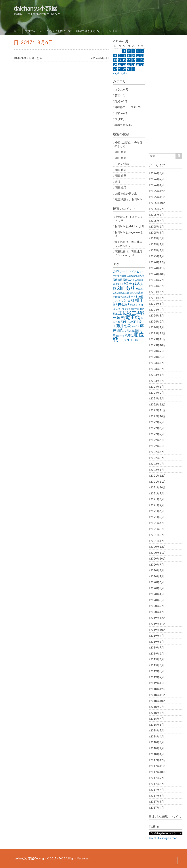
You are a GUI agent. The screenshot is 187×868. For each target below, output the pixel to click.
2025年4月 (157, 238)
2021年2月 (157, 535)
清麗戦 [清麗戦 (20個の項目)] (128, 309)
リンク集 (112, 31)
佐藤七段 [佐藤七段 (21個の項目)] (131, 276)
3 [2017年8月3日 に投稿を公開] (133, 51)
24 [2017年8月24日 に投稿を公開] (133, 65)
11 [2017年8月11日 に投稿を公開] (138, 55)
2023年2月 (157, 393)
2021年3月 (157, 529)
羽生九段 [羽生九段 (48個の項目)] (127, 322)
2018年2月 (157, 748)
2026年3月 (157, 173)
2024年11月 (158, 268)
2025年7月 (157, 221)
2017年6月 (157, 796)
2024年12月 (158, 262)
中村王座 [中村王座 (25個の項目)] (122, 276)
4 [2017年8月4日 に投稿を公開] (138, 51)
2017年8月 (157, 784)
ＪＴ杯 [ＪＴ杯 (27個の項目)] (122, 340)
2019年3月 (157, 671)
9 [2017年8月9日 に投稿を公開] (129, 55)
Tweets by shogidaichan (163, 838)
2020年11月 (158, 553)
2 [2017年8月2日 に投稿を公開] (129, 51)
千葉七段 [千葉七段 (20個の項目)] (119, 284)
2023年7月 (157, 363)
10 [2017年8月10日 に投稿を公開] (133, 55)
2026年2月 (157, 179)
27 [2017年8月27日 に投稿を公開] (115, 69)
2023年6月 (157, 369)
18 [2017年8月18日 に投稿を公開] (138, 60)
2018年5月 (157, 730)
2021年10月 (158, 487)
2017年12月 (158, 760)
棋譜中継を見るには (89, 31)
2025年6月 (157, 226)
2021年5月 (157, 517)
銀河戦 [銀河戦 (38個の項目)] (129, 335)
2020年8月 (157, 570)
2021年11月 (158, 481)
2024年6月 (157, 298)
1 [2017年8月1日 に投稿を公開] (124, 51)
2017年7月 (157, 790)
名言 (117, 95)
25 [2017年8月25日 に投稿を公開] (138, 65)
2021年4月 (157, 523)
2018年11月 (158, 695)
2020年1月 (157, 612)
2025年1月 (157, 256)
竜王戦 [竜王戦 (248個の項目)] (133, 317)
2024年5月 (157, 304)
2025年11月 (158, 197)
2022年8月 (157, 428)
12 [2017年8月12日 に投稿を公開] (142, 55)
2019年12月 (158, 618)
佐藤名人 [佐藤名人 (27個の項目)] (128, 280)
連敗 (118, 182)
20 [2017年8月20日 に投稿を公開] (115, 65)
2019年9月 (157, 636)
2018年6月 (157, 725)
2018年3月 (157, 742)
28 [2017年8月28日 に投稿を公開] (120, 69)
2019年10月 (158, 630)
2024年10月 (158, 274)
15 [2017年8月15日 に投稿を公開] (124, 60)
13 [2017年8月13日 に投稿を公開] (115, 60)
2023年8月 (157, 357)
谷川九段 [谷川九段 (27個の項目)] (129, 331)
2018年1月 (157, 754)
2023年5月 (157, 375)
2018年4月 (157, 736)
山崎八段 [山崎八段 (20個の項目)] (134, 293)
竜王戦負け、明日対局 (128, 242)
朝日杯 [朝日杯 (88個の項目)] (129, 300)
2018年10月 (158, 701)
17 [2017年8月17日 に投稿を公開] (133, 60)
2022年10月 (158, 416)
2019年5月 (157, 659)
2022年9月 (157, 422)
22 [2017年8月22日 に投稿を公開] (124, 65)
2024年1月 (157, 327)
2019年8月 (157, 642)
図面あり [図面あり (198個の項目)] (126, 288)
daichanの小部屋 (35, 8)
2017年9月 (157, 778)
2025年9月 (157, 209)
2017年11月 (158, 766)
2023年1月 (157, 398)
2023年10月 (158, 345)
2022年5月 (157, 446)
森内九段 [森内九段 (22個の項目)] (134, 305)
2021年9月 (157, 493)
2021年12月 (158, 475)
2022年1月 (157, 470)
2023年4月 (157, 381)
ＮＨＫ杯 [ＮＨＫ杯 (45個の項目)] (132, 340)
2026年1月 (157, 185)
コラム (119, 89)
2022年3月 (157, 458)
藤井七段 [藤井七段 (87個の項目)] (124, 326)
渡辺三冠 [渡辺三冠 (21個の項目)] (135, 309)
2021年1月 (157, 541)
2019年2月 (157, 677)
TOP (17, 31)
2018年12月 (158, 689)
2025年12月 (158, 191)
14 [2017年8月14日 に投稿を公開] (120, 60)
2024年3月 (157, 315)
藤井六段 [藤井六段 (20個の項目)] (136, 326)
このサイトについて (59, 31)
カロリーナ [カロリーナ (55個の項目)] (121, 271)
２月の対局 (122, 164)
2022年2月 (157, 464)
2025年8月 (157, 215)
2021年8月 (157, 499)
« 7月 (116, 73)
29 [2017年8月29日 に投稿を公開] (124, 69)
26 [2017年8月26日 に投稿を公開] (142, 65)
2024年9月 (157, 280)
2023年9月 (157, 351)
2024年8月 (157, 286)
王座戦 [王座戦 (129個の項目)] (119, 318)
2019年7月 (157, 647)
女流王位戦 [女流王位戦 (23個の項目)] (124, 293)
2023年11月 (158, 339)
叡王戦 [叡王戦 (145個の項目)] (130, 283)
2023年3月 (157, 387)
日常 (117, 113)
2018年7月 (157, 719)
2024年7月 (157, 292)
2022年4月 (157, 452)
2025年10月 (158, 203)
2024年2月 (157, 321)
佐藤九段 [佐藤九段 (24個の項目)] (140, 276)
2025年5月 (157, 232)
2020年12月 (158, 547)
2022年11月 (158, 410)
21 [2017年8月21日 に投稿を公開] (120, 65)
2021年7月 (157, 505)
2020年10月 (158, 558)
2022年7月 (157, 434)
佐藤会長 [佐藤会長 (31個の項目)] (118, 279)
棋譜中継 (120, 125)
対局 (117, 101)
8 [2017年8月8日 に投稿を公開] (124, 55)
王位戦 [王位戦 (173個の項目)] (125, 313)
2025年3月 (157, 244)
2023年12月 (158, 333)
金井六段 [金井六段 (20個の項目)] (120, 336)
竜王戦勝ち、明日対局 (129, 199)
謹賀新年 (120, 217)
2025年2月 (157, 250)
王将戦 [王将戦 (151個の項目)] (138, 313)
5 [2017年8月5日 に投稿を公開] (142, 51)
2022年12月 (158, 404)
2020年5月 (157, 588)
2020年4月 (157, 594)
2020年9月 (157, 564)
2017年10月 (158, 772)
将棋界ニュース (124, 107)
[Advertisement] (166, 94)
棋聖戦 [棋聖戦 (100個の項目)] (123, 304)
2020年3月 (157, 600)
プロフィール (33, 31)
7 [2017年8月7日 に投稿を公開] (120, 55)
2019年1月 (157, 683)
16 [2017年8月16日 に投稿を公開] (129, 60)
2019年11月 (158, 624)
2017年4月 (157, 807)
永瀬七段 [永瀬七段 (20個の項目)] (120, 309)
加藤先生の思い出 (126, 193)
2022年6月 (157, 440)
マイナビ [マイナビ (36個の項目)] (134, 271)
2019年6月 (157, 653)
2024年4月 (157, 310)
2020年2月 (157, 606)
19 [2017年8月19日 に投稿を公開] (142, 60)
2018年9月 (157, 707)
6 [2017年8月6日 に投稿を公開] (115, 55)
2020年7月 (157, 576)
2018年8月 (157, 713)
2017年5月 (157, 801)
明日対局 (121, 152)
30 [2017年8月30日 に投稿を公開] (129, 69)
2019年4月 (157, 665)
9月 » (124, 73)
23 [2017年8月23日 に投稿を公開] (129, 65)
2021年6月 (157, 511)
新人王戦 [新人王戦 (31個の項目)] (123, 297)
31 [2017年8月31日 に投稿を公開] (133, 69)
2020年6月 (157, 582)
